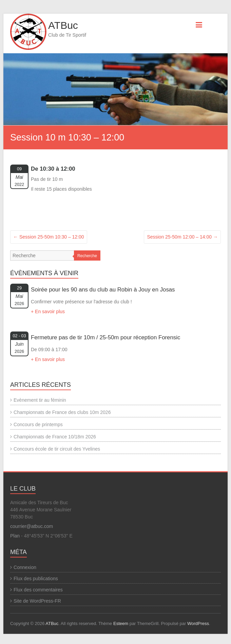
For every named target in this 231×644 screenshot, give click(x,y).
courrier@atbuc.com (32, 526)
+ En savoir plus (48, 311)
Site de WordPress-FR (37, 601)
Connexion (25, 567)
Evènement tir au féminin (40, 400)
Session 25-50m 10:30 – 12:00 (49, 237)
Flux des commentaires (38, 590)
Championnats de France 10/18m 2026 (55, 437)
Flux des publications (36, 579)
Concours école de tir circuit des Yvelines (57, 449)
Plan (15, 536)
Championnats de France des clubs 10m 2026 (62, 412)
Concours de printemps (38, 424)
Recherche (87, 256)
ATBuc (63, 25)
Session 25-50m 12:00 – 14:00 (182, 237)
